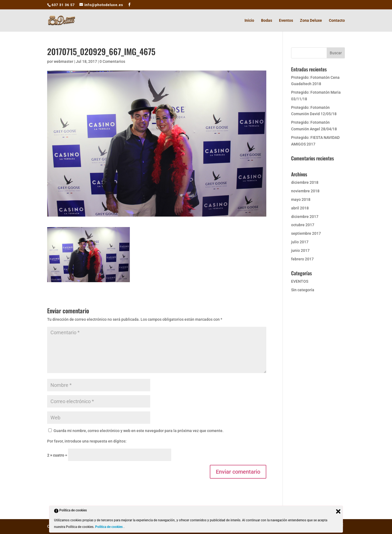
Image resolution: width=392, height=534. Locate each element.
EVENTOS (300, 281)
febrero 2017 (302, 259)
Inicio (249, 21)
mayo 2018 (301, 199)
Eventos (286, 21)
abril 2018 (300, 208)
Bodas (267, 21)
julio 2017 (300, 242)
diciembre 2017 (305, 217)
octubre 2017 (303, 225)
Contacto (337, 21)
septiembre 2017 (306, 233)
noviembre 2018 (305, 191)
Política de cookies (109, 527)
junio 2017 (300, 250)
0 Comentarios (112, 61)
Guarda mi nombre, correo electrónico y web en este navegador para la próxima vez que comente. (139, 431)
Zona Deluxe (311, 21)
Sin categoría (303, 290)
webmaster (64, 61)
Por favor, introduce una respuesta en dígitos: (87, 441)
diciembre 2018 (305, 182)
